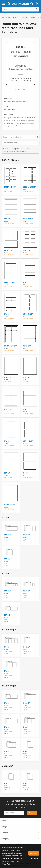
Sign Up (32, 813)
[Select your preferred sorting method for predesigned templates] (20, 143)
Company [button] (5, 839)
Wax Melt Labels (10, 101)
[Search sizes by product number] (20, 137)
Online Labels (22, 90)
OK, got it (34, 853)
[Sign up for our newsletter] (14, 813)
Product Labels (21, 101)
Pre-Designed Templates (28, 17)
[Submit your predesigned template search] (38, 137)
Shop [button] (4, 821)
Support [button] (5, 833)
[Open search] (37, 9)
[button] (3, 4)
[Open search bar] (9, 4)
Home (4, 17)
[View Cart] (37, 4)
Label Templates (13, 17)
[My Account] (32, 4)
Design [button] (4, 827)
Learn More (34, 858)
